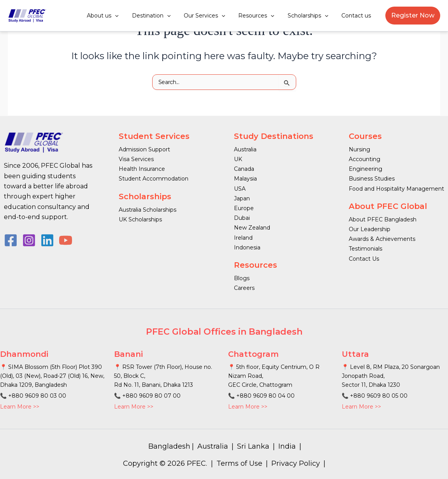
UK (238, 159)
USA (240, 189)
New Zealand (252, 228)
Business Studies (372, 179)
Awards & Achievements (382, 239)
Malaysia (245, 179)
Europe (244, 208)
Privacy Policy (296, 463)
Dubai (242, 218)
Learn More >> (20, 407)
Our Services (213, 16)
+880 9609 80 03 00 (37, 396)
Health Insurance (142, 169)
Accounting (365, 159)
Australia (245, 149)
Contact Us (364, 259)
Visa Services (136, 159)
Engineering (365, 169)
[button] (128, 16)
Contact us (357, 16)
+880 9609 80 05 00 (379, 396)
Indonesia (247, 247)
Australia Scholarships (148, 210)
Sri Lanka (253, 446)
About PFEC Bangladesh (383, 219)
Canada (244, 169)
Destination (161, 16)
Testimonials (365, 249)
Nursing (359, 149)
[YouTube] (66, 240)
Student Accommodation (154, 179)
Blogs (242, 278)
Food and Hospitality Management (396, 189)
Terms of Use (239, 463)
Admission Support (144, 149)
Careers (244, 288)
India (287, 446)
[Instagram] (29, 240)
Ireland (243, 238)
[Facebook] (11, 240)
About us (115, 16)
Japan (242, 198)
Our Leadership (370, 229)
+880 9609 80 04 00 (265, 396)
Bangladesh (169, 446)
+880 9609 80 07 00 (151, 396)
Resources (262, 16)
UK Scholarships (140, 219)
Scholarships (311, 16)
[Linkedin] (47, 240)
